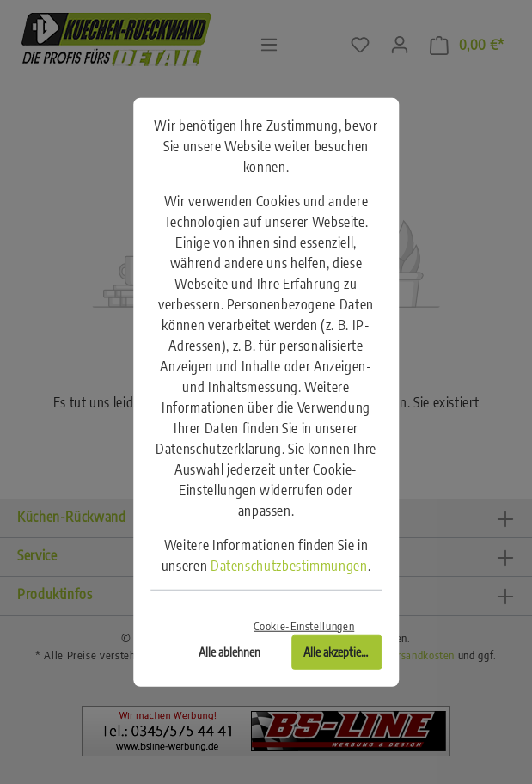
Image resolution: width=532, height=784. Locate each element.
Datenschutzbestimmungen (289, 566)
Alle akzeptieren (339, 651)
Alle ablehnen (229, 651)
